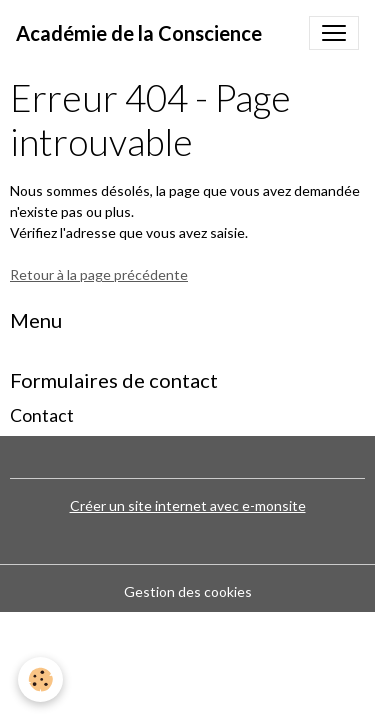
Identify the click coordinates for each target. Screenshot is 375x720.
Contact (42, 415)
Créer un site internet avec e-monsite (188, 505)
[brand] (139, 33)
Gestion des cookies (188, 591)
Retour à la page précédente (99, 274)
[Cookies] (40, 679)
